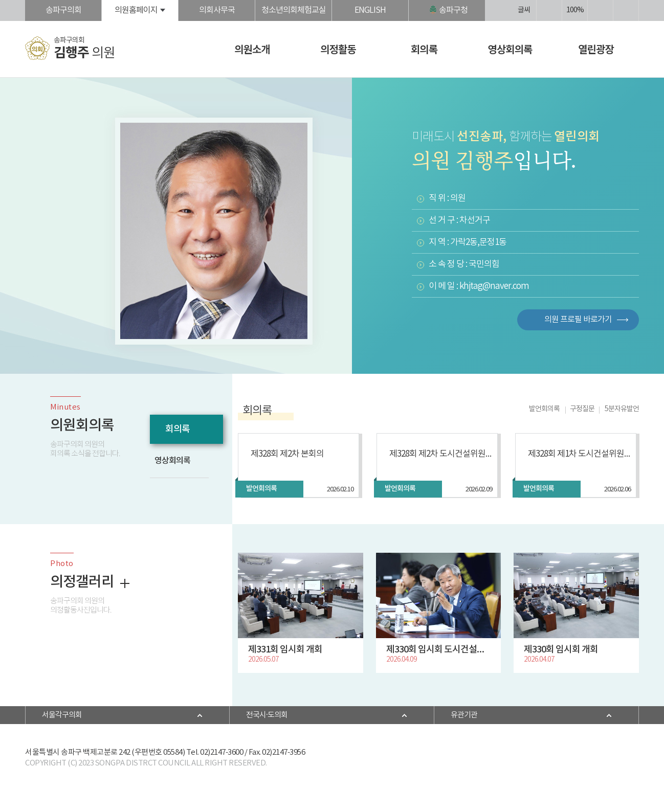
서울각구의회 (62, 715)
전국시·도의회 (267, 715)
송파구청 (453, 10)
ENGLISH (370, 10)
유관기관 (464, 715)
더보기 (125, 583)
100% (575, 10)
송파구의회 (63, 10)
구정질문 (582, 409)
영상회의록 (510, 49)
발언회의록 (544, 409)
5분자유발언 (622, 409)
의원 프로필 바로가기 (578, 320)
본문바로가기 (0, 0)
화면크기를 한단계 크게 (549, 10)
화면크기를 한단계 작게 (600, 10)
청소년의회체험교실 (294, 10)
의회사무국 (217, 10)
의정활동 (338, 49)
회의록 (424, 49)
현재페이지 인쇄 (626, 10)
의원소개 (252, 49)
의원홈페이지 (136, 10)
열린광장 (596, 49)
